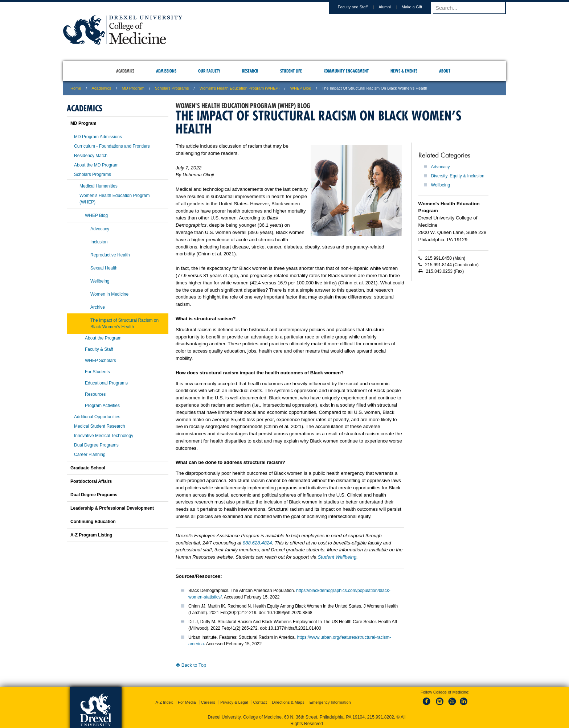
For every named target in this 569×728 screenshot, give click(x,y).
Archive (98, 307)
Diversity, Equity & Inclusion (458, 176)
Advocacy (441, 167)
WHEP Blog (301, 88)
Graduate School (88, 468)
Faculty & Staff (99, 349)
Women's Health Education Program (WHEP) (240, 88)
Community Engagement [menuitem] (346, 71)
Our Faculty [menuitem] (209, 71)
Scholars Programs (172, 88)
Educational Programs (106, 383)
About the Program (103, 338)
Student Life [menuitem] (291, 71)
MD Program (133, 88)
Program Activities (102, 406)
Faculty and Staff (360, 7)
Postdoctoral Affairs (91, 481)
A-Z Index (164, 701)
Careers (208, 701)
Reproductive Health (110, 255)
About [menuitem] (445, 71)
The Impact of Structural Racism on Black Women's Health (124, 324)
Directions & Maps (288, 701)
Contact (260, 701)
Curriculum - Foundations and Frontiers (112, 146)
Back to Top (191, 665)
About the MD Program (96, 165)
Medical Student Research (100, 426)
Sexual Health (104, 268)
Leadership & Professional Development (112, 508)
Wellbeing (441, 185)
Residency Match (91, 156)
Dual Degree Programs (96, 445)
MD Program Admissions (98, 137)
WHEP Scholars (101, 361)
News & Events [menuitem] (404, 71)
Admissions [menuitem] (166, 71)
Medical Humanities (99, 186)
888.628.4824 (257, 543)
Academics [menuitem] (125, 71)
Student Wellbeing (337, 557)
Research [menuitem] (250, 71)
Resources (95, 394)
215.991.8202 (381, 716)
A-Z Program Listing (91, 535)
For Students (97, 372)
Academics (102, 88)
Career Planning (90, 455)
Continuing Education (93, 522)
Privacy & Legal (234, 701)
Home (76, 88)
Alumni (392, 7)
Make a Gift (419, 7)
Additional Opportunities (97, 417)
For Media (187, 701)
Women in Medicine (109, 294)
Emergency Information (330, 701)
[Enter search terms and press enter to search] (473, 8)
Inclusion (99, 242)
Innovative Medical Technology (104, 436)
